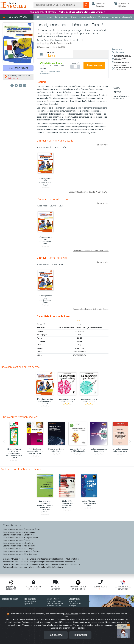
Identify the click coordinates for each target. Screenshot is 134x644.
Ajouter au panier (94, 65)
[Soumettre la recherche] (86, 5)
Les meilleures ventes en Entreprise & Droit (21, 538)
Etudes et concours (20, 559)
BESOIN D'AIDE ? (53, 599)
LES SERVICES (74, 599)
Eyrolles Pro (29, 604)
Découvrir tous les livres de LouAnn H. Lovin (91, 251)
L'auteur (117, 92)
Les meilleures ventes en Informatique (19, 532)
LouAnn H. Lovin (62, 40)
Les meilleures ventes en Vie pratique (19, 549)
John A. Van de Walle (46, 40)
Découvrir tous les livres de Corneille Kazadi (91, 309)
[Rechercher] (59, 5)
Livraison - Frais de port (55, 604)
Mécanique (71, 562)
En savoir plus (103, 145)
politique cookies (71, 614)
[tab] (55, 54)
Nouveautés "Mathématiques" (20, 417)
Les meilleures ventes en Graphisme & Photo (22, 529)
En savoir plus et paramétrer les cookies (68, 628)
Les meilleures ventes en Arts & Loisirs (19, 546)
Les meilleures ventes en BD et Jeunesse (20, 554)
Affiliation (72, 602)
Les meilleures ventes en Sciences (17, 540)
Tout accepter (56, 635)
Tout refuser (80, 635)
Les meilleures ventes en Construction (19, 535)
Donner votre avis (64, 43)
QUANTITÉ (75, 63)
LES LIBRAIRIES (30, 599)
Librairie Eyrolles (30, 602)
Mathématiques (73, 559)
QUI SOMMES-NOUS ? (10, 599)
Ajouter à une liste (18, 68)
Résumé (116, 88)
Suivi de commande (54, 602)
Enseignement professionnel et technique (47, 559)
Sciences (7, 559)
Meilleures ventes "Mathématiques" (22, 469)
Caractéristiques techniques (122, 97)
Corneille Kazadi (76, 40)
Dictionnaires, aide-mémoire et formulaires (30, 567)
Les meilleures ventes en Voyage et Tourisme (22, 551)
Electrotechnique (73, 564)
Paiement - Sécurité (54, 606)
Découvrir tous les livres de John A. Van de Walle (89, 192)
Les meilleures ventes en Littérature (18, 543)
